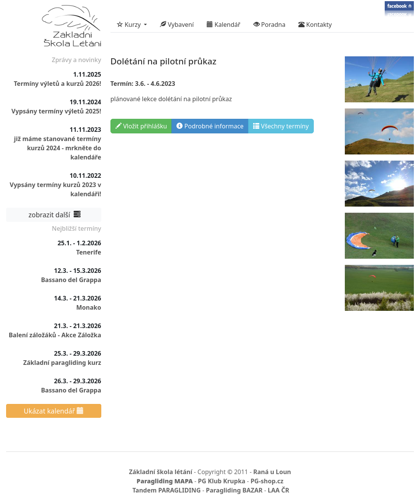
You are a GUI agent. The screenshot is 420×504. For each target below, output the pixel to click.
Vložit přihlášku (141, 126)
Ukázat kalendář (54, 411)
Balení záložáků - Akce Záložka (55, 335)
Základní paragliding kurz (62, 363)
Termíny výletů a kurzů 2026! (58, 84)
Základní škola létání (161, 472)
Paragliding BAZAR (234, 490)
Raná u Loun (272, 472)
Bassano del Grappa (71, 280)
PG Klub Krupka (222, 481)
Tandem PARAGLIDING (166, 490)
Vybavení (177, 25)
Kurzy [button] (130, 25)
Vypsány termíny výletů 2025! (56, 111)
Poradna (270, 25)
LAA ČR (278, 490)
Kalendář (224, 25)
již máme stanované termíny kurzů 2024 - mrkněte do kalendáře (58, 148)
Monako (89, 307)
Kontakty (315, 25)
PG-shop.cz (267, 481)
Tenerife (88, 252)
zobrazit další (54, 215)
